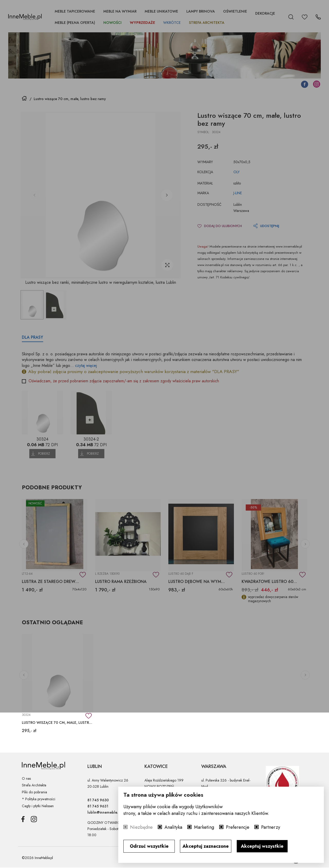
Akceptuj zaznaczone (206, 846)
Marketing (204, 827)
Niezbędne (141, 827)
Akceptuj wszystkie (262, 846)
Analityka (173, 827)
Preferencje (238, 827)
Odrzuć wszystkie (149, 846)
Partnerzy (271, 827)
